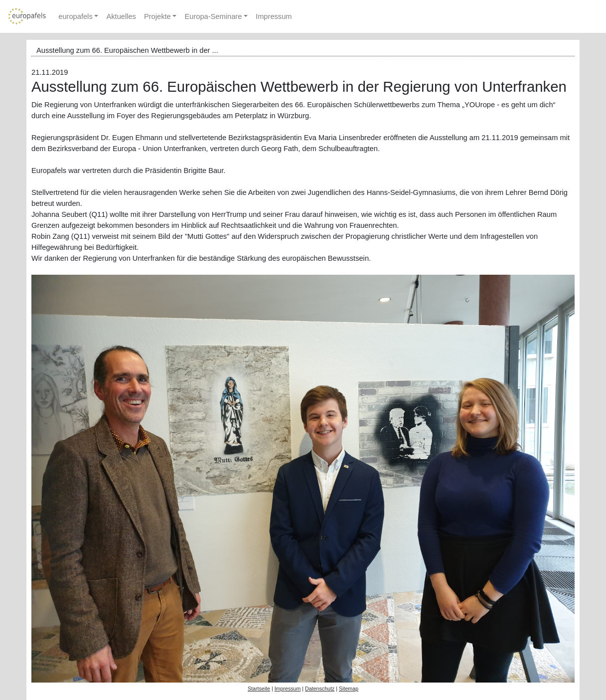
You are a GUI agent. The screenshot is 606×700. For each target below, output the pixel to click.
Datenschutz (320, 689)
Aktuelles (121, 16)
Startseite (259, 689)
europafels (75, 16)
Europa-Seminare (213, 16)
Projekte (157, 16)
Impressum (274, 16)
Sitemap (349, 689)
